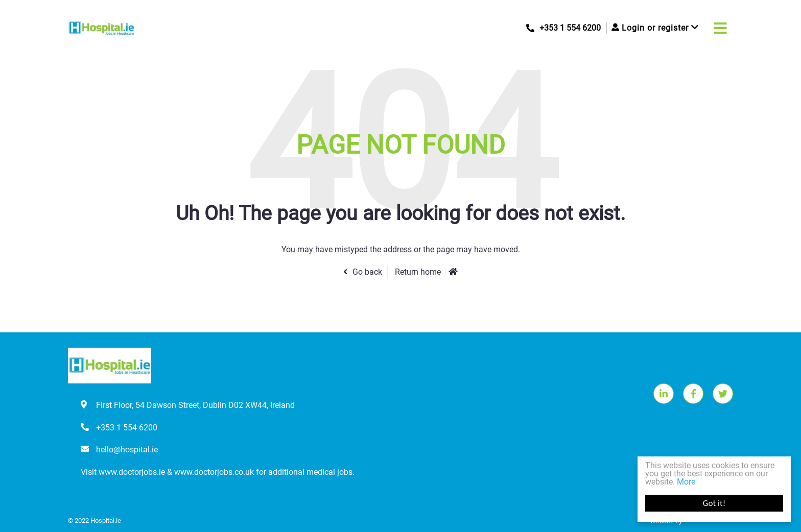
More (686, 482)
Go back (367, 272)
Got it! (714, 503)
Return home (418, 272)
